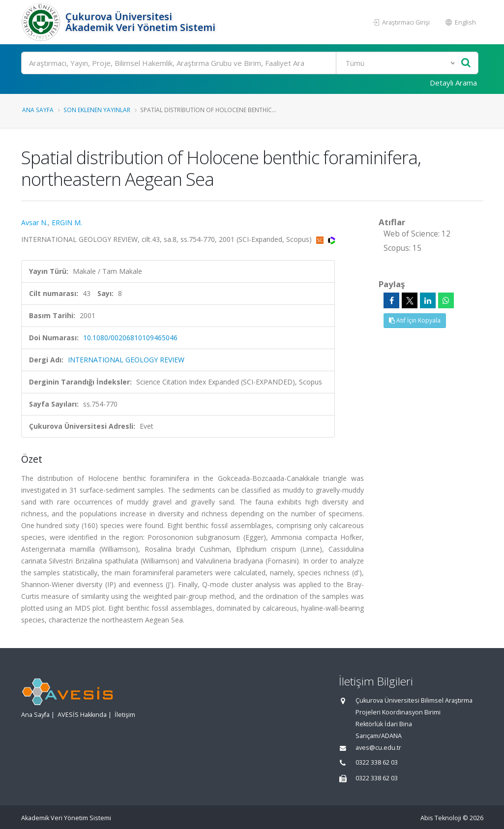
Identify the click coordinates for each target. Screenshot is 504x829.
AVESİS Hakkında (82, 715)
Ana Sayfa (38, 110)
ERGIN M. (67, 222)
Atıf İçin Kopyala (415, 320)
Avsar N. (34, 222)
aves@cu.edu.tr (378, 748)
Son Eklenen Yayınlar (97, 110)
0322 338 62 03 (377, 762)
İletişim (125, 715)
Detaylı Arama (453, 83)
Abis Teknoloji (441, 818)
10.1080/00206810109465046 (130, 338)
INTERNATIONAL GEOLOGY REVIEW (126, 360)
